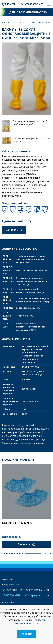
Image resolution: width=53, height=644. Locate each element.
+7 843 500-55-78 (34, 4)
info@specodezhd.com (37, 595)
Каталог (20, 23)
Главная (7, 23)
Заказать (14, 230)
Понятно (27, 634)
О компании (8, 579)
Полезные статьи (11, 585)
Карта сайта (8, 602)
